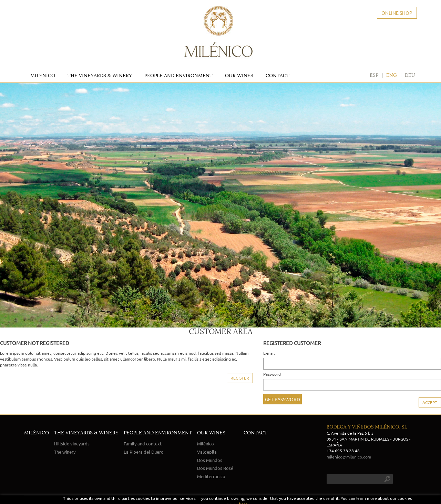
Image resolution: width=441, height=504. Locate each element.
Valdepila (207, 452)
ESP (374, 74)
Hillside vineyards (72, 443)
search (387, 479)
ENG (392, 74)
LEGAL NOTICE (38, 500)
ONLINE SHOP (397, 13)
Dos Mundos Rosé (215, 468)
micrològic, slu (375, 500)
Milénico (206, 443)
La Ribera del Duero (144, 452)
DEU (410, 74)
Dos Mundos (210, 460)
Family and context (143, 443)
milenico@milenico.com (349, 457)
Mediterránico (211, 476)
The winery (65, 452)
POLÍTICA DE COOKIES (75, 500)
